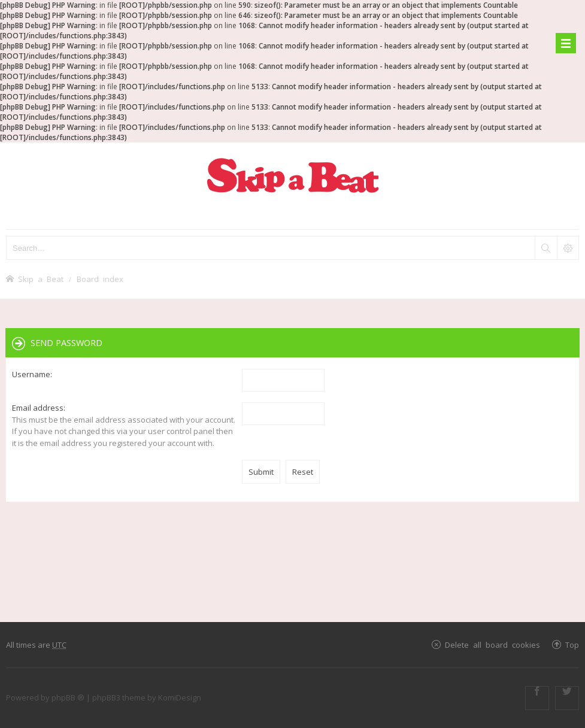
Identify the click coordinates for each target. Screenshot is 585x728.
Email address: (39, 408)
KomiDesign (180, 697)
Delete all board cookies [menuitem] (492, 644)
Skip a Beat (41, 279)
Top (572, 644)
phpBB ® (68, 697)
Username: (32, 374)
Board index (100, 279)
